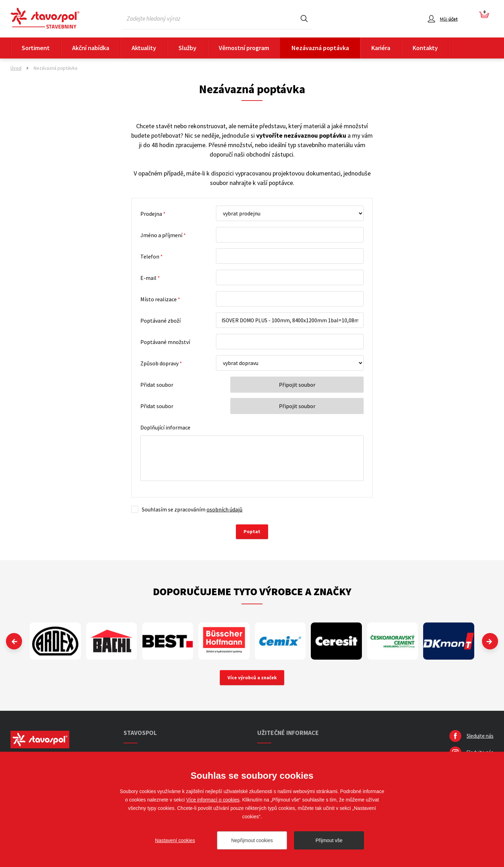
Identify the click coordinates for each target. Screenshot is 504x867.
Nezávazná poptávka (320, 48)
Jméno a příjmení (163, 235)
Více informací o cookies (213, 800)
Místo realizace (160, 299)
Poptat (252, 532)
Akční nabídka (91, 48)
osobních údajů (225, 509)
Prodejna (153, 214)
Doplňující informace (165, 427)
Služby (187, 48)
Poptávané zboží (160, 321)
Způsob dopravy (161, 363)
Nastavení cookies (175, 840)
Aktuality (144, 48)
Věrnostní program (244, 48)
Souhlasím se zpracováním (192, 509)
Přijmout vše (329, 840)
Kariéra (381, 48)
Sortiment (36, 48)
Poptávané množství (165, 342)
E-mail (150, 278)
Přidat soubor (157, 385)
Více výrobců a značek (252, 679)
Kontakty (425, 48)
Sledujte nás (480, 737)
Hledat (304, 18)
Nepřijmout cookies (252, 840)
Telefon (152, 256)
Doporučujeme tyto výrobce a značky (252, 592)
